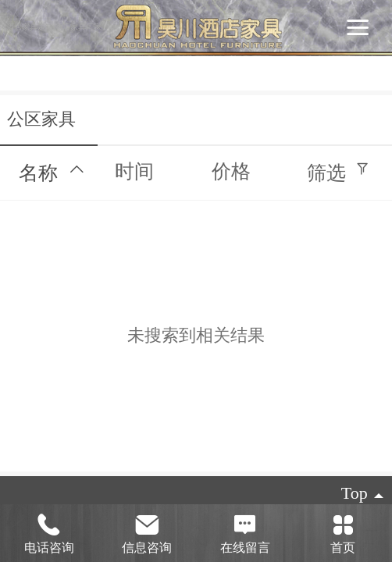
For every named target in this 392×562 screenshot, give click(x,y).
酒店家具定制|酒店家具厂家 (54, 27)
